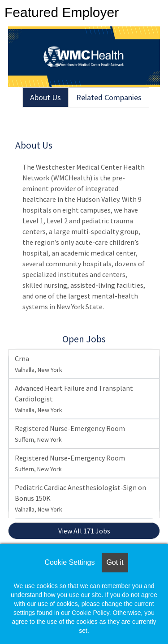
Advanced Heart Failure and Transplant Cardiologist (74, 399)
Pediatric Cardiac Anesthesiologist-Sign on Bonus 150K (80, 498)
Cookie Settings (69, 562)
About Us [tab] (45, 97)
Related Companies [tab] (109, 97)
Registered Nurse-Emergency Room (70, 434)
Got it (115, 562)
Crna (39, 364)
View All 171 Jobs (84, 531)
